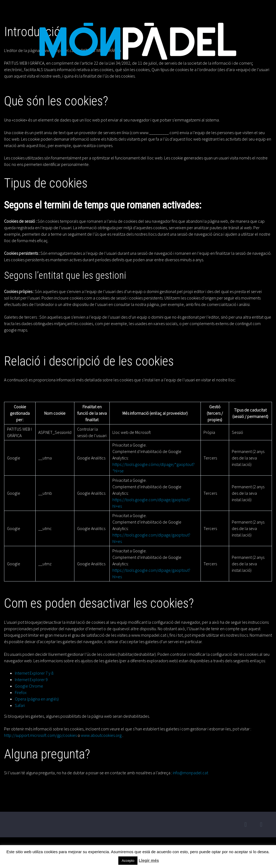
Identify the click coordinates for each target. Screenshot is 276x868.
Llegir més (149, 860)
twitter (246, 825)
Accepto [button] (128, 861)
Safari (20, 705)
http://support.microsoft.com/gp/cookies (40, 735)
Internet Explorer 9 (31, 679)
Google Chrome (29, 686)
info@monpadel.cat (190, 773)
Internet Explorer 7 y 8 (34, 673)
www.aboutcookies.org (101, 735)
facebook (261, 825)
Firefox (21, 692)
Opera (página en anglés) (37, 699)
